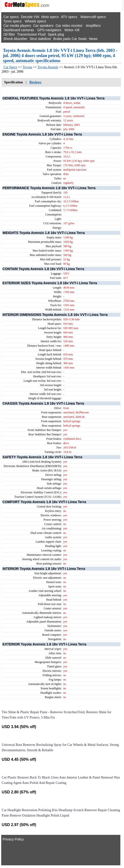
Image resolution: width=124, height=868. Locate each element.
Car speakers (43, 26)
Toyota (27, 67)
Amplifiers (93, 26)
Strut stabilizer (40, 39)
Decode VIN (30, 17)
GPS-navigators (49, 30)
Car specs (11, 17)
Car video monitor (69, 26)
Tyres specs (13, 21)
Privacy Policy (13, 839)
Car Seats (79, 39)
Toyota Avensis (48, 67)
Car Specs (10, 67)
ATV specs (69, 17)
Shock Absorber (15, 39)
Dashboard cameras (19, 30)
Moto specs (50, 17)
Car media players (17, 26)
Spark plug (56, 34)
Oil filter (9, 34)
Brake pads (62, 39)
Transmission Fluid (31, 34)
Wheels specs (35, 21)
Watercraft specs (93, 17)
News (93, 39)
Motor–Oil (72, 30)
